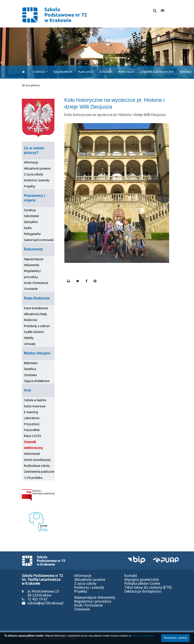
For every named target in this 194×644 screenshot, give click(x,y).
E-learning (31, 412)
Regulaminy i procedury (93, 601)
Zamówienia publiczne (39, 472)
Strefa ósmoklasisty (37, 460)
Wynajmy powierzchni (142, 579)
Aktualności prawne (37, 168)
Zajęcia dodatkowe (37, 381)
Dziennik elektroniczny (157, 72)
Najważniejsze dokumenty (95, 597)
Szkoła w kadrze (35, 400)
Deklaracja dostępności (143, 591)
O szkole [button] (39, 72)
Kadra (28, 228)
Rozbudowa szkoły (37, 466)
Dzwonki (106, 72)
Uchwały (30, 344)
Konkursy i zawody (37, 180)
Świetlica (30, 369)
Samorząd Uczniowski (39, 240)
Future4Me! (32, 430)
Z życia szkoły (33, 174)
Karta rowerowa (35, 406)
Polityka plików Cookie (142, 583)
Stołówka (30, 375)
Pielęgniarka (32, 234)
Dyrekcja (30, 210)
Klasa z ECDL (33, 436)
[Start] (22, 72)
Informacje (31, 162)
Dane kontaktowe (36, 308)
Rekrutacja (126, 72)
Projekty (30, 186)
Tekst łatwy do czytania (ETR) (148, 587)
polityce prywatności (143, 636)
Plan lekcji (86, 72)
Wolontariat (32, 454)
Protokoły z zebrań (37, 326)
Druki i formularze (36, 283)
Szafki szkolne (34, 332)
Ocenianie (31, 289)
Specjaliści (31, 222)
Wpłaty (29, 338)
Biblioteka (31, 363)
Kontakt (131, 576)
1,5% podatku (33, 478)
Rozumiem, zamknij (176, 638)
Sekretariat (31, 216)
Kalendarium (63, 72)
